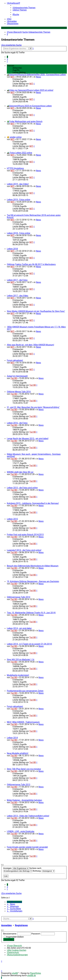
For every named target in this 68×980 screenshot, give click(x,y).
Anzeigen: (16, 868)
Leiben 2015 (12, 519)
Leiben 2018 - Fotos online (19, 233)
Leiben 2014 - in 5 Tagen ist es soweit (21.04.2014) (29, 644)
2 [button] (7, 59)
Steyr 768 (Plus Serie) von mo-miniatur (24, 769)
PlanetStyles (35, 973)
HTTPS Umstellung (15, 168)
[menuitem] (24, 8)
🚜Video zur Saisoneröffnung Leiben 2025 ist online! (30, 90)
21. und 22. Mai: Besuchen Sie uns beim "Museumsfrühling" (33, 407)
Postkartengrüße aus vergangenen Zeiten (25, 691)
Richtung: (44, 871)
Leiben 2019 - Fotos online (19, 200)
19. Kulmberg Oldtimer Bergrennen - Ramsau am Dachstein (33, 581)
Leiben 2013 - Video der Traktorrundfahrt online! (28, 816)
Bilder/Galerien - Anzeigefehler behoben (24, 800)
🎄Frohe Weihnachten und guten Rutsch (25, 121)
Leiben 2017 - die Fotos (17, 280)
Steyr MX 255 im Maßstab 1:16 (21, 660)
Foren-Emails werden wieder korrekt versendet (27, 847)
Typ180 (14, 378)
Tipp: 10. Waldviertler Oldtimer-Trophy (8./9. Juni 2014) (31, 613)
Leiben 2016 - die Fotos (17, 423)
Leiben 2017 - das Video (17, 296)
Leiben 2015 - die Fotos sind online (22, 488)
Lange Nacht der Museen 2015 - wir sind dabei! (28, 439)
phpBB (15, 973)
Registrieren (21, 925)
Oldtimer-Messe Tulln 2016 (19, 392)
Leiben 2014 (12, 738)
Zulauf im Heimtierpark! (17, 376)
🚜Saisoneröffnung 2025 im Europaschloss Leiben (29, 106)
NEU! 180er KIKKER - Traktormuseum (23, 722)
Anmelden (6, 925)
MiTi (12, 77)
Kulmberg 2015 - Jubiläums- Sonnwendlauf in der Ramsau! (33, 503)
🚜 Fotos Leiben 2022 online (19, 153)
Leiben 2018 (12, 249)
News (38, 77)
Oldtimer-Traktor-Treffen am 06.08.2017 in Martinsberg (31, 264)
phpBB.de (32, 975)
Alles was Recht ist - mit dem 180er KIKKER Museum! (30, 345)
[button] (7, 61)
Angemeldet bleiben (15, 937)
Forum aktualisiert (15, 360)
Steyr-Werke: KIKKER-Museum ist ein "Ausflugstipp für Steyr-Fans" (36, 311)
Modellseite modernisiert (18, 675)
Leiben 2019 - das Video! (18, 184)
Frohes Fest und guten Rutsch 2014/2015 (25, 535)
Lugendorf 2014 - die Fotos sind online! (24, 550)
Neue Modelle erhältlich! (18, 753)
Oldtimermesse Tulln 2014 (18, 597)
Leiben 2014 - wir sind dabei (19, 628)
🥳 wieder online (14, 137)
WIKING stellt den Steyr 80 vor (20, 472)
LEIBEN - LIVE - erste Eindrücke (21, 831)
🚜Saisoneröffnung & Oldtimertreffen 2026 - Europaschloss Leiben (36, 75)
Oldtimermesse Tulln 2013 (18, 785)
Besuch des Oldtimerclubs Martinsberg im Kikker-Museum (33, 566)
